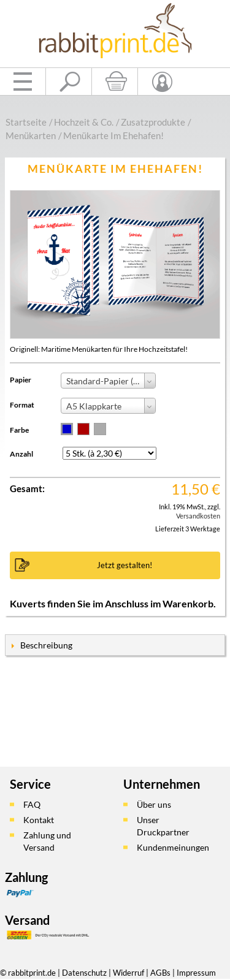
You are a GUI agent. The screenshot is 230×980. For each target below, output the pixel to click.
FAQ (32, 804)
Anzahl (21, 454)
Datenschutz (84, 973)
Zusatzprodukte (153, 122)
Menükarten (31, 135)
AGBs (160, 973)
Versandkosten (198, 516)
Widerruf (128, 973)
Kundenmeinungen (173, 847)
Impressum (196, 973)
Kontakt (39, 820)
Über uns (154, 804)
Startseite (26, 122)
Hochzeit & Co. (84, 122)
